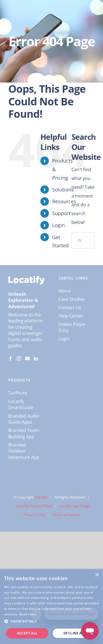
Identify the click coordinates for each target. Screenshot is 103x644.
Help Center (71, 316)
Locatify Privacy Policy (34, 506)
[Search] (80, 240)
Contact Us (70, 308)
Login (59, 225)
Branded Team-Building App (24, 433)
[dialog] (51, 607)
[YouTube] (27, 358)
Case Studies (72, 299)
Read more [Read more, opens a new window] (28, 614)
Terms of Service (66, 515)
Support (61, 213)
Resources (64, 201)
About (65, 291)
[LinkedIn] (36, 358)
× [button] (97, 575)
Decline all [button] (75, 633)
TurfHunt (18, 393)
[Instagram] (19, 358)
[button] (51, 621)
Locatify (41, 497)
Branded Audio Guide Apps (24, 419)
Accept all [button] (27, 633)
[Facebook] (10, 358)
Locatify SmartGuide (21, 404)
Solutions (63, 190)
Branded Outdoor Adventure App (24, 451)
